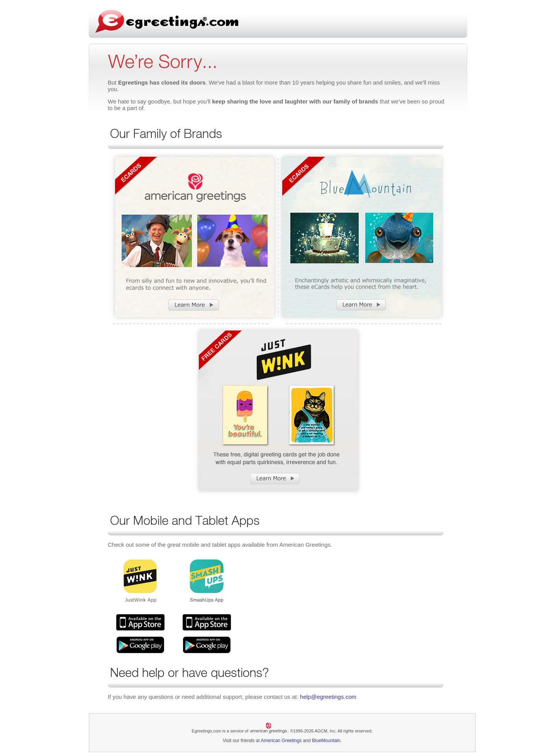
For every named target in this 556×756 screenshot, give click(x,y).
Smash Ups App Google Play (207, 645)
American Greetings (281, 741)
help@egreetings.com (328, 697)
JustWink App (140, 622)
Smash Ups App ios (207, 622)
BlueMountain (326, 741)
